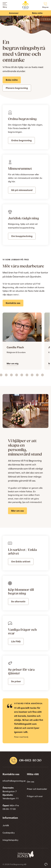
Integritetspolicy (10, 840)
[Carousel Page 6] (11, 375)
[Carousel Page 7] (17, 375)
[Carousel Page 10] (32, 375)
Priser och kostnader (37, 789)
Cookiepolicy (9, 833)
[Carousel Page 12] (42, 375)
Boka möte (37, 13)
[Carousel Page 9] (27, 375)
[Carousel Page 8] (22, 375)
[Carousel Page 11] (37, 375)
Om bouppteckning (22, 236)
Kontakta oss (13, 303)
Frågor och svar (35, 796)
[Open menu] (5, 4)
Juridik (6, 825)
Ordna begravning (21, 140)
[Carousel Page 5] (6, 375)
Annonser (14, 13)
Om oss (31, 782)
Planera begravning (17, 88)
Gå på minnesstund (22, 190)
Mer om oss (17, 511)
